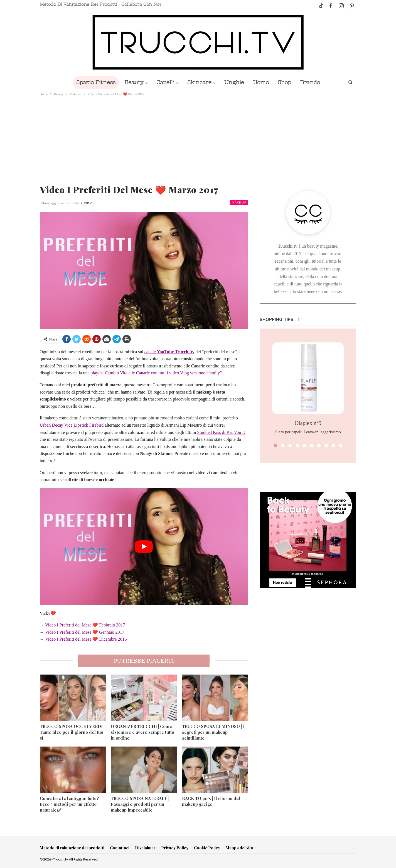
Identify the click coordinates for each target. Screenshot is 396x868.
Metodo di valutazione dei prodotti (78, 4)
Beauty (131, 82)
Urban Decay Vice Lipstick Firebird (72, 425)
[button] (276, 446)
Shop (287, 82)
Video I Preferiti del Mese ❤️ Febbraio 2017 (85, 625)
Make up (239, 202)
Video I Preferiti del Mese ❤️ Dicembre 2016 (86, 639)
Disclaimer (145, 848)
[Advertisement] (198, 139)
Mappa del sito (239, 848)
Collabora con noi (141, 4)
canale (169, 352)
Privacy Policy (175, 848)
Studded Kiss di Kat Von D (221, 432)
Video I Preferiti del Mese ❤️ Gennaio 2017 (85, 632)
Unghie (235, 82)
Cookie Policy (207, 848)
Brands (314, 82)
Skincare (199, 82)
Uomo (263, 82)
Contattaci (120, 848)
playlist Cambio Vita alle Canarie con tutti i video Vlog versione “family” (156, 373)
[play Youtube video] (144, 547)
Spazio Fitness (92, 82)
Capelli (164, 82)
